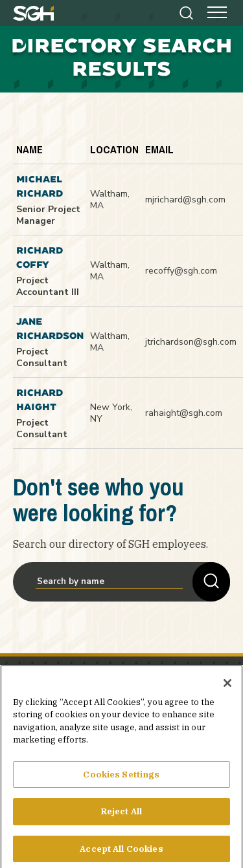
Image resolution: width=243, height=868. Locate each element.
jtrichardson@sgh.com (191, 342)
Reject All (121, 817)
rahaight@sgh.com (184, 413)
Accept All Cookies (121, 854)
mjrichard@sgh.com (185, 200)
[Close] (227, 688)
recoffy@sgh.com (181, 271)
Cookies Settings (121, 780)
